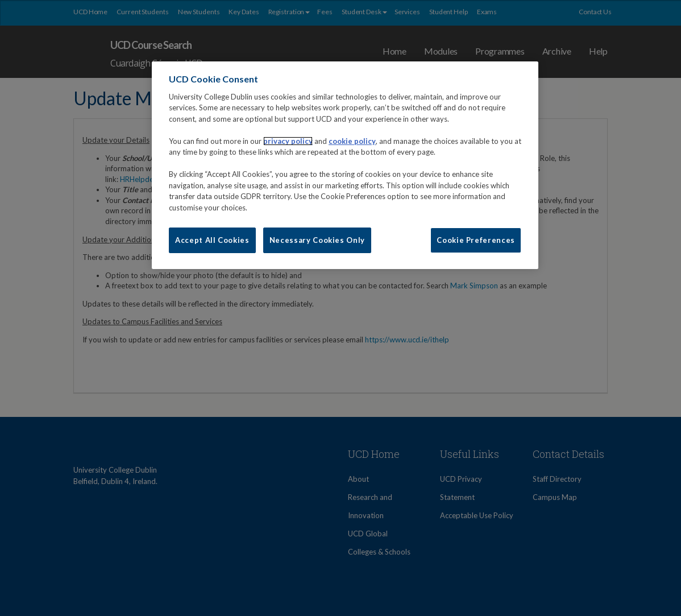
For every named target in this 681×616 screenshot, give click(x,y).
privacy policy (288, 141)
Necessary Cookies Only (317, 240)
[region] (345, 165)
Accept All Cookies (212, 240)
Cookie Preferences (476, 240)
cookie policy (352, 141)
